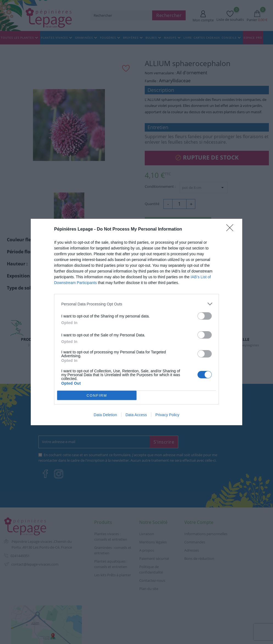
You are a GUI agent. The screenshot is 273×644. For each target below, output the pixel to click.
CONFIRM (97, 395)
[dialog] (136, 322)
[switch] (205, 316)
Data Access (136, 415)
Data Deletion (105, 415)
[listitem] (136, 304)
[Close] (232, 229)
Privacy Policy (167, 415)
